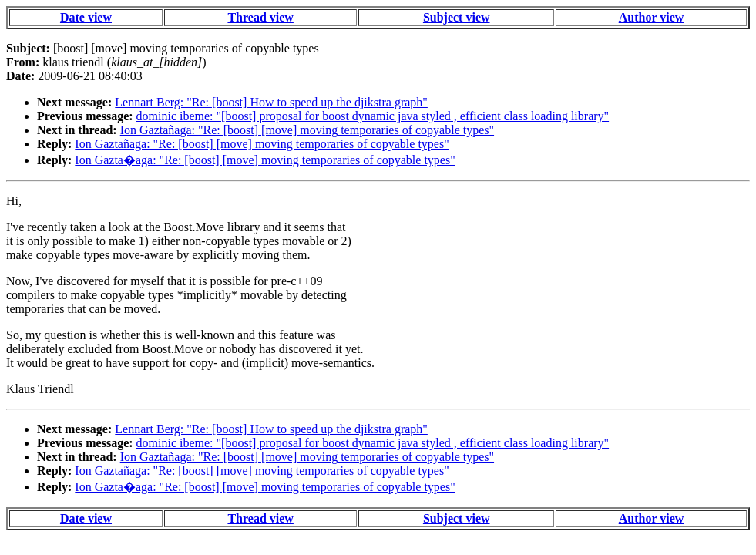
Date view (86, 17)
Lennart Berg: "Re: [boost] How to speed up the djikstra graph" (271, 102)
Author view (652, 17)
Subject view (457, 17)
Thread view (260, 17)
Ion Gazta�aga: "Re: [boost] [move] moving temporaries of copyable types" (265, 160)
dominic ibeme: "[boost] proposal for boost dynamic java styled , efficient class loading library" (373, 116)
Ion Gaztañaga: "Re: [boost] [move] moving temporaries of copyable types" (307, 130)
